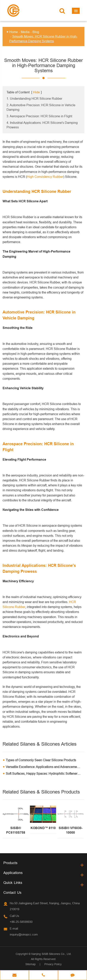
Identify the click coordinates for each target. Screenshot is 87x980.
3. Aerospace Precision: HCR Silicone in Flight (39, 116)
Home (14, 32)
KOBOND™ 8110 (43, 828)
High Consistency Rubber (45, 177)
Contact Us (12, 892)
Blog (36, 32)
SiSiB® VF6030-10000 (71, 830)
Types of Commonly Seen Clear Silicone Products (41, 760)
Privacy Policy (53, 964)
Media (25, 32)
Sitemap (31, 964)
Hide (36, 92)
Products (10, 863)
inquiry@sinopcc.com (24, 934)
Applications (13, 873)
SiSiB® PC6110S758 (16, 830)
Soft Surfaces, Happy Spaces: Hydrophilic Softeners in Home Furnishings (45, 774)
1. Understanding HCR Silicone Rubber (34, 98)
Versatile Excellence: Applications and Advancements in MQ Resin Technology (45, 767)
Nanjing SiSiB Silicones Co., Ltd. (51, 954)
